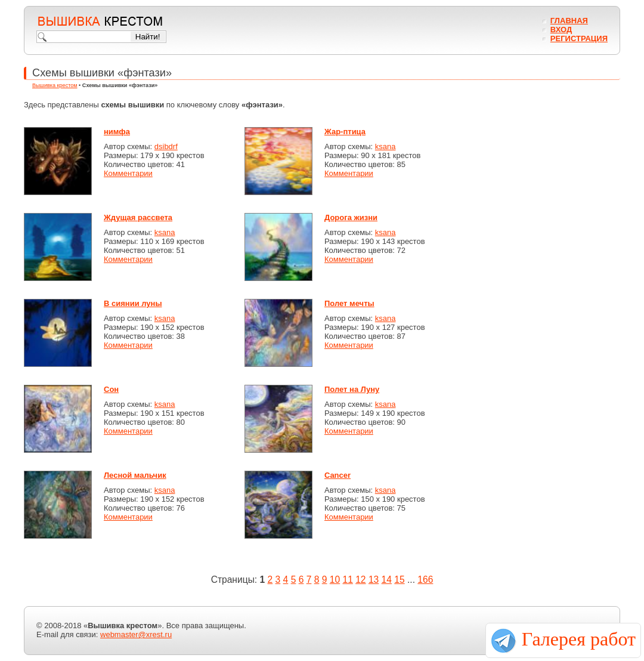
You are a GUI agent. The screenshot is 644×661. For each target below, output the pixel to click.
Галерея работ (579, 639)
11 (347, 580)
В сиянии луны (133, 303)
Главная (569, 21)
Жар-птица (345, 132)
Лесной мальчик (135, 475)
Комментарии (128, 173)
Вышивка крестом (55, 85)
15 (399, 580)
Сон (111, 389)
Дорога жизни (351, 217)
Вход (561, 30)
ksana (386, 146)
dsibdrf (166, 146)
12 (360, 580)
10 (335, 580)
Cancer (338, 475)
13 (374, 580)
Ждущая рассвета (138, 217)
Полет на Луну (352, 389)
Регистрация (579, 38)
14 (387, 580)
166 (425, 580)
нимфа (117, 132)
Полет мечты (349, 303)
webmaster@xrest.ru (136, 634)
